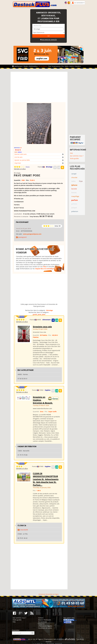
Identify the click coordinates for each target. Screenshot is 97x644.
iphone (74, 185)
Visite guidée (74, 158)
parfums (74, 204)
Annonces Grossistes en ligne (49, 594)
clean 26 (22, 526)
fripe (81, 181)
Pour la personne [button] (55, 66)
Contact (41, 618)
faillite (73, 181)
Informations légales (45, 626)
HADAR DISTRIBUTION (27, 447)
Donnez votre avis (21, 154)
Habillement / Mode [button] (21, 66)
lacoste (74, 189)
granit (35, 314)
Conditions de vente (45, 628)
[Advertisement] (39, 88)
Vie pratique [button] (43, 66)
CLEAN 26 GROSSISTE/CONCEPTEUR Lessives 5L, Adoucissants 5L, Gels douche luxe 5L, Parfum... (46, 479)
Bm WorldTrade (26, 370)
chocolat (74, 177)
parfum (75, 200)
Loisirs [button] (72, 66)
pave (44, 314)
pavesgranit (22, 222)
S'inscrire (41, 624)
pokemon (75, 211)
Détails (28, 167)
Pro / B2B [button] (65, 66)
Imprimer (18, 163)
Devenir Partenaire (45, 620)
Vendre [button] (78, 66)
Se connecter (43, 622)
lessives (74, 193)
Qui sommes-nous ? (77, 156)
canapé (74, 174)
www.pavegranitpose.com (32, 234)
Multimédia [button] (34, 66)
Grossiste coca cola (42, 327)
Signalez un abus (20, 169)
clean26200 (24, 530)
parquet (74, 208)
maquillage (75, 196)
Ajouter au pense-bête (22, 160)
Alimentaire (47, 320)
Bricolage (49, 167)
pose (39, 314)
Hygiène (48, 390)
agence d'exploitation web (47, 639)
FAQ (44, 267)
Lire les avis (18, 157)
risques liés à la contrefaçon (45, 269)
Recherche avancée (48, 40)
